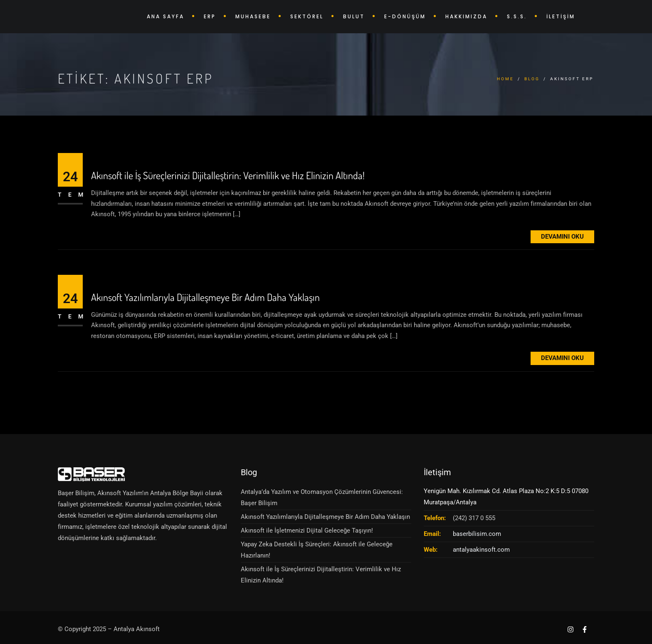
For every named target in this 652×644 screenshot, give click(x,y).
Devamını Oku (562, 237)
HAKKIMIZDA (466, 16)
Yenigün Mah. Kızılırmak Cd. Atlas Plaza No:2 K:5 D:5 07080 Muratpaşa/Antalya (506, 497)
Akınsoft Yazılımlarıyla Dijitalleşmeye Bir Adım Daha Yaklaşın (205, 297)
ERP (210, 16)
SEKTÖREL (307, 16)
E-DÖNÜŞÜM (405, 16)
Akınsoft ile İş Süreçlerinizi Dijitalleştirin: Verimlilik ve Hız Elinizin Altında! (228, 176)
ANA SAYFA (165, 16)
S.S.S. (517, 16)
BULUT (354, 16)
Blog (532, 79)
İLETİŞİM (561, 16)
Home (505, 79)
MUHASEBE (253, 16)
